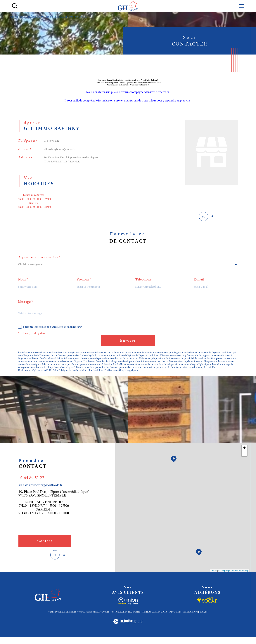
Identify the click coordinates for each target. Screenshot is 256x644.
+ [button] (244, 455)
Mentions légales (151, 618)
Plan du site (134, 618)
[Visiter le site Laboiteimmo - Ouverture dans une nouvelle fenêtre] (128, 632)
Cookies (203, 619)
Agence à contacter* (40, 261)
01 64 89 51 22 (52, 142)
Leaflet (214, 577)
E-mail (199, 284)
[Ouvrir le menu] (242, 6)
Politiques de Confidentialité (72, 377)
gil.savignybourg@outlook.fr (61, 151)
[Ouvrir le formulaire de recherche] (15, 6)
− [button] (244, 460)
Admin (164, 618)
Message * (26, 306)
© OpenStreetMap (240, 577)
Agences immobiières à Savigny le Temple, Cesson (42, 17)
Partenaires (175, 618)
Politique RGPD (190, 618)
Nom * (23, 284)
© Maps (224, 577)
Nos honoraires (119, 618)
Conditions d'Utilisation (104, 377)
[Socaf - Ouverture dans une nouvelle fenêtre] (128, 608)
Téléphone (143, 284)
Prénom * (84, 284)
